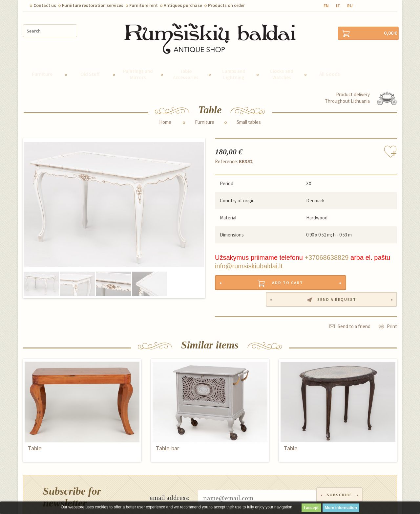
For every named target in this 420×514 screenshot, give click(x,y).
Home (165, 110)
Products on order (226, 5)
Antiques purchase (183, 5)
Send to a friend (354, 299)
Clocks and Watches (282, 62)
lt (338, 6)
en (326, 6)
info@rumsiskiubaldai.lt (249, 254)
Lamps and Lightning (234, 62)
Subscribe (341, 470)
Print (392, 299)
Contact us (45, 5)
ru (350, 6)
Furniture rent (144, 5)
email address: (170, 470)
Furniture (42, 62)
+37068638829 (326, 246)
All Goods (330, 62)
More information (341, 508)
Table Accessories (186, 62)
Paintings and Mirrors (138, 62)
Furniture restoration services (93, 5)
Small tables (249, 110)
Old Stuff (90, 62)
